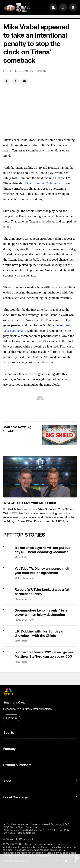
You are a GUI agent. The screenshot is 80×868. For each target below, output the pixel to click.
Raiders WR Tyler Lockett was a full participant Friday (42, 592)
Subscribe (12, 718)
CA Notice (9, 833)
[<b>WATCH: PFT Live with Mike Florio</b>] (40, 477)
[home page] (17, 7)
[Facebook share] (7, 81)
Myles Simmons (24, 578)
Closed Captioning (52, 824)
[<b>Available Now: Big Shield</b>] (59, 435)
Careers (35, 824)
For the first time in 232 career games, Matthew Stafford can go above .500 (44, 654)
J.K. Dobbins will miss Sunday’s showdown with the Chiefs (39, 634)
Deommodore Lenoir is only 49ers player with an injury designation (41, 613)
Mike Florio (21, 557)
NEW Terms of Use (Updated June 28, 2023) (29, 830)
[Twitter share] (16, 81)
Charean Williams (25, 599)
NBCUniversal (25, 839)
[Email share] (25, 81)
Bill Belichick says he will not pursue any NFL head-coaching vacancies (42, 550)
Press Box (31, 827)
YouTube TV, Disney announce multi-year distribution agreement (43, 571)
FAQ (67, 824)
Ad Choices (10, 824)
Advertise (23, 824)
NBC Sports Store (14, 827)
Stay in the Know (14, 703)
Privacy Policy (63, 830)
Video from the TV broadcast (44, 183)
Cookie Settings (27, 833)
